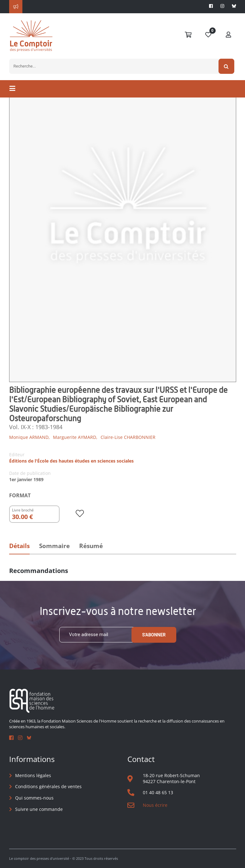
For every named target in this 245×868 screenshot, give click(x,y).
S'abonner (154, 635)
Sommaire (54, 546)
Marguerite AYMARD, (75, 437)
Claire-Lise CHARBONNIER (128, 437)
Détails (19, 546)
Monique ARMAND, (29, 437)
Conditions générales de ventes (48, 786)
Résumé (91, 546)
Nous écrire (155, 805)
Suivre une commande (39, 809)
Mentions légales (33, 775)
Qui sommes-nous (34, 798)
